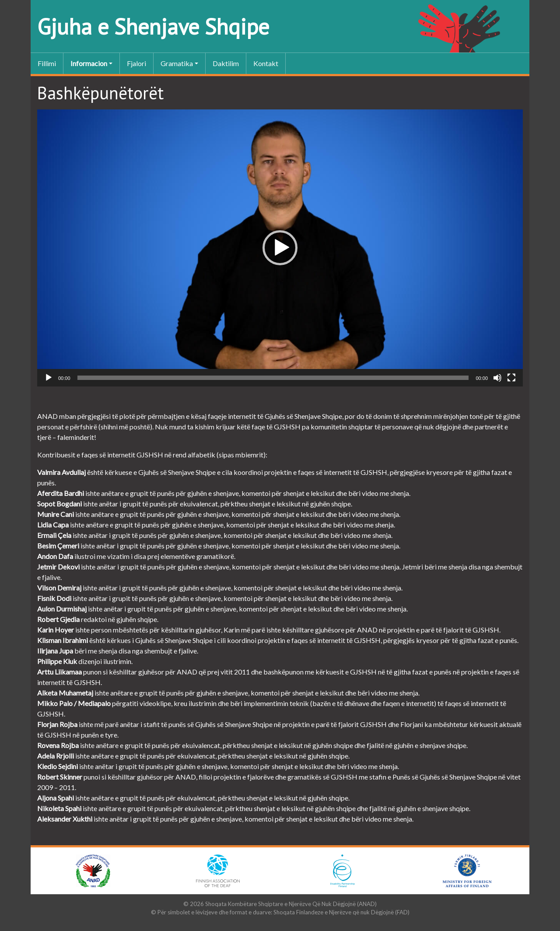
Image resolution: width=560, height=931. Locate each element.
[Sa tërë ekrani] (511, 378)
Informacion (89, 63)
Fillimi (47, 63)
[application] (280, 248)
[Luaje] (49, 378)
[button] (280, 248)
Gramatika (177, 63)
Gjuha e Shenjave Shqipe (153, 26)
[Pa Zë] (497, 378)
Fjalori (136, 63)
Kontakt (266, 63)
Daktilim (226, 63)
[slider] (273, 378)
